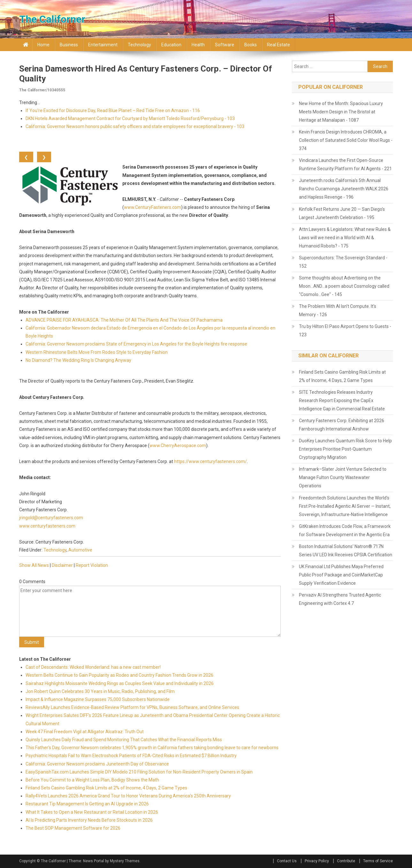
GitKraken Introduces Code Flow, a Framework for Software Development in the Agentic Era (345, 530)
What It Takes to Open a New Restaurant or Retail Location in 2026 (92, 812)
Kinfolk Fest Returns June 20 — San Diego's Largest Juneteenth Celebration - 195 (342, 213)
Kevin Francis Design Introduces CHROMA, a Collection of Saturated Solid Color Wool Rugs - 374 (346, 140)
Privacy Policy (317, 861)
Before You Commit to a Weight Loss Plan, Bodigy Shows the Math (92, 780)
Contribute (346, 861)
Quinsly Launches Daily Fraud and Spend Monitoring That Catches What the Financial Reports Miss (124, 740)
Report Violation (92, 565)
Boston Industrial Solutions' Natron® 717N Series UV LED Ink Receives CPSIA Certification (346, 551)
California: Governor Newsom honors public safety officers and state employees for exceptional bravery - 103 (135, 126)
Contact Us (287, 861)
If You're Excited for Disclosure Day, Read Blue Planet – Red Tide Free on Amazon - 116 (113, 110)
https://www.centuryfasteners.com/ (210, 461)
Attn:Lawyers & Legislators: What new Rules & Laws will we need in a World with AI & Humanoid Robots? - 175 (345, 238)
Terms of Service (378, 861)
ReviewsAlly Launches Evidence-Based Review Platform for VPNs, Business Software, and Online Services (132, 707)
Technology (139, 45)
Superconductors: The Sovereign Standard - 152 (343, 262)
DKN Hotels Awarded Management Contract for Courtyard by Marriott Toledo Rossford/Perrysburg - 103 (130, 118)
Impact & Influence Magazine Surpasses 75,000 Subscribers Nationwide (98, 699)
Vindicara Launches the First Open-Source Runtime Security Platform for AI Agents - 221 (345, 164)
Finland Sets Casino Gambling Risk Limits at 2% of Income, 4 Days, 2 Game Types (106, 788)
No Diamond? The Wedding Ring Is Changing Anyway (78, 360)
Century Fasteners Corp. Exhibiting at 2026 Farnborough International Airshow (342, 425)
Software (225, 45)
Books (251, 45)
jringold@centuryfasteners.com (51, 518)
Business (69, 45)
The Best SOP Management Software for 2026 (73, 828)
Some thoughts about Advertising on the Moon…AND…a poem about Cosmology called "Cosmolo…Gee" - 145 (344, 286)
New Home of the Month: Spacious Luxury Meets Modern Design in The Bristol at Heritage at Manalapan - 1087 (341, 112)
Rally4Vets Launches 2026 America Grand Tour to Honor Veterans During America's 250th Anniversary (128, 796)
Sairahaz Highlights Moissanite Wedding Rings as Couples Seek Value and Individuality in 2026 (120, 683)
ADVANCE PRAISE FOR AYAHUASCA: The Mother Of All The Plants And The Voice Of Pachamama (124, 320)
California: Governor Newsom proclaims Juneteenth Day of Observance (97, 764)
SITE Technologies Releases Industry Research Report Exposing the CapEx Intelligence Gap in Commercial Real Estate (342, 400)
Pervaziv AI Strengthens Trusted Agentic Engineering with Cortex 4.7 (340, 599)
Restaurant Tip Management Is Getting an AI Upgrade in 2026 (87, 804)
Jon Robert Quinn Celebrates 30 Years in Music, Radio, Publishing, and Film (100, 691)
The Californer (52, 19)
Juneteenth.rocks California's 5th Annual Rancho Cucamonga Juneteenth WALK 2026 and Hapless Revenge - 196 (344, 189)
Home (43, 45)
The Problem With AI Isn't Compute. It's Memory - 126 (338, 310)
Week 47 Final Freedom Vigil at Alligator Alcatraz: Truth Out (85, 732)
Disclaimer (62, 565)
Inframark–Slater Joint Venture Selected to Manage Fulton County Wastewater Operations (343, 477)
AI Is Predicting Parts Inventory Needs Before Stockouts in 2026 (89, 820)
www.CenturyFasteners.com (153, 207)
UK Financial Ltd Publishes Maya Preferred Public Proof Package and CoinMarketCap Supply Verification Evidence (341, 575)
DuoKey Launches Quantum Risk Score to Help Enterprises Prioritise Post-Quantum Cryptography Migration (345, 449)
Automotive (80, 550)
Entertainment (103, 45)
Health (198, 45)
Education (171, 45)
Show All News (34, 565)
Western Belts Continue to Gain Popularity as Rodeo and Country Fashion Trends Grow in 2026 (119, 675)
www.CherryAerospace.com (178, 445)
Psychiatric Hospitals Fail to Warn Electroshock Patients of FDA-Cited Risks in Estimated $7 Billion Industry (131, 756)
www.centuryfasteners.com (47, 526)
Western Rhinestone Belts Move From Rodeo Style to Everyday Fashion (97, 352)
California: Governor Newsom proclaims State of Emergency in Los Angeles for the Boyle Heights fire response (136, 344)
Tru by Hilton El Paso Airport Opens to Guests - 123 (345, 331)
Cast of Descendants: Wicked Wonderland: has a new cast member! (93, 667)
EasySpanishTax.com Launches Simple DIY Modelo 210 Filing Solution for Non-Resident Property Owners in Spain (139, 772)
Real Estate (278, 45)
